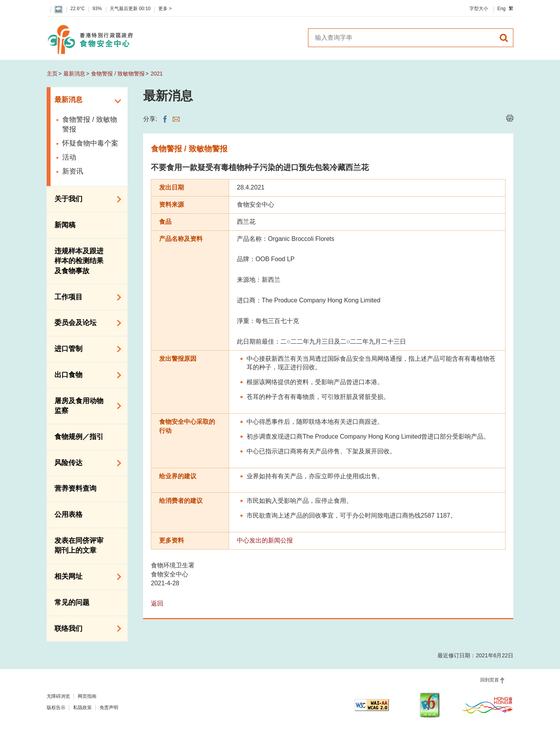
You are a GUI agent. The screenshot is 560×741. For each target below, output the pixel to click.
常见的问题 (72, 602)
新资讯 (73, 171)
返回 (157, 603)
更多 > (165, 9)
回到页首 (490, 680)
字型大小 (479, 9)
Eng (501, 9)
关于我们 (85, 199)
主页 (52, 74)
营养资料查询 (75, 488)
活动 (69, 157)
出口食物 (85, 375)
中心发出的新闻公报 (265, 540)
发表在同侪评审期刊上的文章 (79, 546)
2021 (157, 74)
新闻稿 (65, 225)
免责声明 (109, 708)
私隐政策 (82, 708)
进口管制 (85, 349)
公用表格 (68, 514)
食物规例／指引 (79, 437)
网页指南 (87, 696)
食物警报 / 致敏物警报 (118, 74)
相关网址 (85, 577)
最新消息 (74, 74)
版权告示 (56, 708)
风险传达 (85, 463)
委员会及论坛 (85, 323)
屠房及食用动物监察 (85, 406)
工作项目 (85, 297)
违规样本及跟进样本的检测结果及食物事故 (79, 261)
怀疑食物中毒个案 (90, 143)
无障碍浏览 (58, 696)
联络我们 (85, 629)
